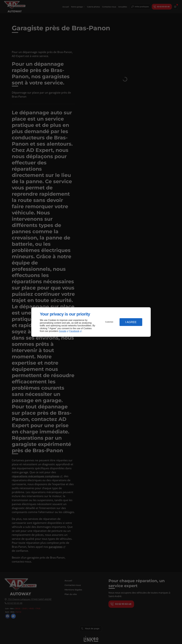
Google (63, 331)
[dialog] (91, 322)
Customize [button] (109, 322)
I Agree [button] (131, 322)
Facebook (74, 331)
